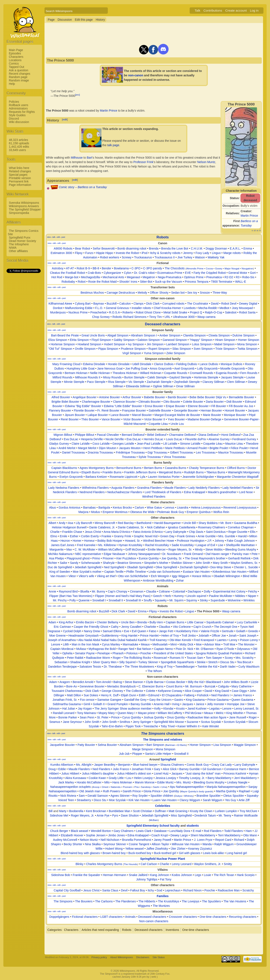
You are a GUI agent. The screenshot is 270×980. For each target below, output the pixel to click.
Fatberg (189, 695)
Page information (20, 185)
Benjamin (124, 765)
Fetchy (252, 591)
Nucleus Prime (78, 312)
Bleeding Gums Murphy (241, 549)
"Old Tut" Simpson (60, 349)
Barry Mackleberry (220, 778)
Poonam (128, 787)
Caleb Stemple (157, 377)
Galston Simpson (149, 340)
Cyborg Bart (83, 304)
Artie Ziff (244, 800)
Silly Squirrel (127, 662)
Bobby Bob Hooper (110, 541)
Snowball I (99, 600)
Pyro (115, 815)
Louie (207, 875)
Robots (163, 237)
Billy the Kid (196, 682)
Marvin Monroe (145, 782)
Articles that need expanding (100, 930)
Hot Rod (57, 277)
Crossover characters (183, 917)
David (215, 304)
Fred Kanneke (86, 545)
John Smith (203, 563)
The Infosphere (19, 244)
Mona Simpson (247, 344)
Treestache (151, 726)
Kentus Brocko (122, 508)
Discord (14, 119)
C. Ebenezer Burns (151, 686)
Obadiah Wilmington (227, 576)
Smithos (125, 722)
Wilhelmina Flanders (95, 488)
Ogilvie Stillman (163, 386)
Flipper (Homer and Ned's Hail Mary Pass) (123, 596)
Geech (157, 596)
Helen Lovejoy (143, 778)
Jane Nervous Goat (110, 369)
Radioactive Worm (98, 658)
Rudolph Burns (194, 472)
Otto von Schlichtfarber (133, 576)
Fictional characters (85, 917)
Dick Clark (153, 304)
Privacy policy (99, 957)
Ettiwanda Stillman (138, 386)
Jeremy (188, 253)
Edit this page (84, 20)
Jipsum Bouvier (75, 415)
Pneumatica (214, 277)
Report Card (223, 840)
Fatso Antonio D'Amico (148, 532)
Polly (73, 600)
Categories (54, 930)
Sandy (74, 563)
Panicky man (240, 554)
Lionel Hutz (161, 773)
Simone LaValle (190, 444)
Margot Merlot (87, 448)
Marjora (83, 512)
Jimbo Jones (117, 835)
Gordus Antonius (70, 508)
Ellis (253, 532)
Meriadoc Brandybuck (121, 686)
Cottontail (179, 591)
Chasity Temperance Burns (207, 468)
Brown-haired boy (114, 853)
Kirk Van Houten (139, 800)
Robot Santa (247, 312)
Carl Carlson (149, 864)
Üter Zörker (178, 849)
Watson (200, 257)
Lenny (233, 640)
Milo (107, 782)
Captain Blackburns (64, 468)
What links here (19, 168)
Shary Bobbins (208, 523)
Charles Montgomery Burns (104, 864)
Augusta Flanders (123, 488)
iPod (144, 253)
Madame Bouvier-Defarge (204, 419)
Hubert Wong (114, 849)
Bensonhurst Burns (129, 468)
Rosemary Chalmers (212, 527)
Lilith (66, 644)
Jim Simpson (155, 344)
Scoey (229, 658)
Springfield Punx (20, 238)
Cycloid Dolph (72, 631)
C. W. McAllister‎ (85, 549)
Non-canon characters (154, 921)
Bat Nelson (144, 649)
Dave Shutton (130, 815)
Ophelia (67, 653)
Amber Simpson (170, 335)
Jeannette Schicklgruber (198, 477)
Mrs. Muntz (184, 782)
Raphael (244, 791)
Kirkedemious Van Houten (229, 572)
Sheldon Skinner (182, 563)
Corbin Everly (90, 536)
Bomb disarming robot (132, 248)
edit (65, 119)
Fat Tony (166, 879)
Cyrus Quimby (132, 717)
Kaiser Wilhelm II (188, 726)
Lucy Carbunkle (247, 622)
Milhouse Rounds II (88, 377)
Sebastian (61, 662)
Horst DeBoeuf (231, 435)
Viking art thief (106, 576)
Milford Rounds (62, 377)
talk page (113, 145)
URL (167, 317)
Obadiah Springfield (140, 567)
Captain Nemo (163, 649)
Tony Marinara (86, 713)
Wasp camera (206, 317)
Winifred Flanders (154, 497)
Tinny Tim (155, 317)
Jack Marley (66, 782)
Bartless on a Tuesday (92, 187)
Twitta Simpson (247, 349)
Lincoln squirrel (196, 596)
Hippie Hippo (105, 253)
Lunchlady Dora (180, 831)
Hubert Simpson (115, 344)
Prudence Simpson (133, 349)
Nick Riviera (68, 796)
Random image (19, 80)
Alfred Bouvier (61, 397)
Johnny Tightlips (147, 879)
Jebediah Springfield (88, 567)
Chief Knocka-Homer (167, 308)
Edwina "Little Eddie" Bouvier (123, 406)
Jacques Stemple (232, 377)
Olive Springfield (166, 567)
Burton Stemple (134, 377)
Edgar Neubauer (114, 554)
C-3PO (136, 268)
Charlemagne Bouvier (96, 402)
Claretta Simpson (194, 335)
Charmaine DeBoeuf (183, 435)
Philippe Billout (85, 435)
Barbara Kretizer (96, 477)
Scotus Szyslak (211, 722)
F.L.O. (99, 308)
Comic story (67, 187)
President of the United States (173, 653)
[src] (78, 95)
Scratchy (248, 890)
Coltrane (164, 591)
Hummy (179, 596)
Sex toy (192, 293)
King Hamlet (129, 636)
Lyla (143, 477)
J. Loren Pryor (203, 840)
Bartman (170, 745)
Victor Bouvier (132, 419)
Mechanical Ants (113, 277)
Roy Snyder (140, 796)
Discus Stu (227, 662)
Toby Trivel (168, 726)
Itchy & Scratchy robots (165, 253)
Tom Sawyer (214, 658)
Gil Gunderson (212, 769)
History (100, 20)
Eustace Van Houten (196, 572)
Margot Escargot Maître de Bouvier (177, 415)
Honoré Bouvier (235, 410)
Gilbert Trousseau (182, 452)
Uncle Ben (128, 622)
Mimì (174, 644)
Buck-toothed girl (165, 853)
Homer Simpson (248, 340)
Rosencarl (160, 658)
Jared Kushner (197, 709)
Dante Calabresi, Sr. (131, 527)
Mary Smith (220, 563)
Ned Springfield (114, 567)
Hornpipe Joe (236, 704)
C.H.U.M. (197, 248)
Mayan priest (146, 713)
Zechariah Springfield (194, 567)
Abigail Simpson (118, 335)
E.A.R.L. (235, 248)
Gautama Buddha (246, 523)
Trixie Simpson (225, 349)
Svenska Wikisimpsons (24, 203)
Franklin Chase (72, 532)
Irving (176, 704)
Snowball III (133, 600)
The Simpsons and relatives (163, 740)
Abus (53, 508)
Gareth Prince (132, 791)
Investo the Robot (127, 253)
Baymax (99, 304)
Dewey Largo (179, 835)
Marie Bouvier (212, 415)
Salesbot (231, 312)
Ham (249, 831)
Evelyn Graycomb (71, 477)
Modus (96, 512)
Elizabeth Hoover (72, 835)
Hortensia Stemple (206, 377)
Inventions (172, 930)
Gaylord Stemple (180, 377)
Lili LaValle (170, 444)
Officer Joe (219, 636)
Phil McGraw (193, 713)
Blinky (79, 864)
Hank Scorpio (246, 875)
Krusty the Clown (201, 811)
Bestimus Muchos (92, 293)
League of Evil (206, 545)
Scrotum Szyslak (235, 722)
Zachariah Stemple (159, 382)
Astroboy (58, 268)
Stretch (213, 662)
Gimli (87, 704)
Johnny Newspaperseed (144, 554)
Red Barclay (126, 523)
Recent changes (20, 74)
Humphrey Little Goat (81, 369)
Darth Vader (228, 667)
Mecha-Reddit (207, 308)
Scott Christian (142, 811)
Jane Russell (238, 717)
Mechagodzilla (90, 277)
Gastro (179, 700)
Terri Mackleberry (229, 835)
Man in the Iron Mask (86, 644)
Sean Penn (87, 717)
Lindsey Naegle (237, 782)
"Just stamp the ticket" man (203, 773)
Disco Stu (100, 800)
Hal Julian (69, 709)
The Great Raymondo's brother (205, 558)
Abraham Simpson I (144, 335)
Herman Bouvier (211, 410)
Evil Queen (139, 631)
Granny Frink (122, 536)
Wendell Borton (101, 831)
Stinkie (201, 662)
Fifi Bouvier (219, 406)
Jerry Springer (142, 722)
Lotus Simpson (202, 344)
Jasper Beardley (105, 765)
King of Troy (165, 667)
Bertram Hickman (76, 373)
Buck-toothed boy (140, 853)
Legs (198, 875)
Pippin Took (133, 726)
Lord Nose (246, 492)
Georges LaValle (123, 444)
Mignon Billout (63, 435)
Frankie (106, 536)
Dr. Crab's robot (144, 273)
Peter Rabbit (75, 658)
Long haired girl (237, 853)
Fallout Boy (138, 890)
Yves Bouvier (176, 419)
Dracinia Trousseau (101, 452)
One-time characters (213, 917)
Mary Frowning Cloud (66, 364)
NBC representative (88, 554)
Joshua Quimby (154, 717)
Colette (151, 691)
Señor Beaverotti (104, 248)
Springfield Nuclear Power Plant (163, 859)
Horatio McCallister (89, 782)
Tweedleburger (185, 667)
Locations (15, 60)
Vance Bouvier (111, 419)
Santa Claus (110, 890)
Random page (18, 77)
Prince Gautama (218, 700)
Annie (53, 591)
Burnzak (210, 686)
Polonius (132, 653)
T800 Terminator (222, 282)
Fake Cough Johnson (241, 541)
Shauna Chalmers (172, 765)
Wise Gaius (154, 508)
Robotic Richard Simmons (130, 317)
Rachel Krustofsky (157, 545)
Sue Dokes (91, 695)
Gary (157, 769)
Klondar (168, 709)
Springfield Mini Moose (169, 722)
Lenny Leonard (182, 864)
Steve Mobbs (214, 549)
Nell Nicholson (110, 840)
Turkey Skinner (148, 662)
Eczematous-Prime (170, 273)
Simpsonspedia (19, 213)
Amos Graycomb (161, 369)
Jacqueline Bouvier (62, 745)
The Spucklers (211, 901)
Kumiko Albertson (62, 765)
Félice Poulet (239, 448)
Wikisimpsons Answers (24, 206)
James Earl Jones (63, 545)
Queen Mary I (126, 713)
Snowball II (116, 600)
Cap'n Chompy (117, 591)
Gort (253, 273)
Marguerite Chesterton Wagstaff (238, 477)
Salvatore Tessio (90, 667)
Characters (16, 57)
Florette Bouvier (84, 410)
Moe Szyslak (117, 800)
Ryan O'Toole (225, 649)
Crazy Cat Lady (221, 765)
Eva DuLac (71, 439)
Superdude (218, 600)
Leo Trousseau (206, 452)
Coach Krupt (160, 835)
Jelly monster (216, 704)
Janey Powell (163, 840)
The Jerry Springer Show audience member (123, 709)
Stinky (204, 600)
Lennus (169, 508)
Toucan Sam (195, 658)
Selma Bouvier (107, 745)
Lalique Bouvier (98, 415)
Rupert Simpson (159, 349)
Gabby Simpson (124, 340)
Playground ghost (78, 558)
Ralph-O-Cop (213, 312)
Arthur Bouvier (132, 397)
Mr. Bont (226, 523)
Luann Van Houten (165, 800)
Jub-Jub (124, 754)
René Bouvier (70, 419)
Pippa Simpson (108, 349)
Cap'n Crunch (202, 627)
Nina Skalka (93, 844)
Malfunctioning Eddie (79, 308)
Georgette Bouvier (186, 410)
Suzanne (192, 722)
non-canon (136, 75)
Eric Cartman (62, 627)
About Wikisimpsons (121, 957)
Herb (168, 596)
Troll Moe (229, 644)
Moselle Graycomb (233, 369)
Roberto (128, 312)
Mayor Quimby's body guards (196, 791)
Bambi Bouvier (177, 397)
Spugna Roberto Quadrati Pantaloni (219, 653)
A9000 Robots (63, 248)
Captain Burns (175, 622)
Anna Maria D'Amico (117, 532)
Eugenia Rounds (227, 373)
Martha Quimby (226, 791)
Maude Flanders (175, 488)
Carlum (139, 508)
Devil (124, 890)
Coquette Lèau (158, 424)
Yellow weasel (134, 849)
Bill (51, 811)
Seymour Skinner (115, 844)
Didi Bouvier (234, 402)
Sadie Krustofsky (183, 545)
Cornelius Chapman (241, 527)
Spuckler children (162, 796)
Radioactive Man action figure (207, 717)
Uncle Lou (177, 424)
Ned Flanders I (221, 695)
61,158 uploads (19, 143)
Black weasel (80, 831)
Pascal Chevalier (108, 435)
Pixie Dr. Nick (184, 649)
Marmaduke (130, 644)
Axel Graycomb (184, 369)
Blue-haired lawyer (145, 765)
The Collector (134, 691)
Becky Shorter (73, 844)
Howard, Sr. (133, 541)
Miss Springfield (181, 815)
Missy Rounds (112, 377)
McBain (154, 820)
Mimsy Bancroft (105, 523)
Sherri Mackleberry (203, 835)
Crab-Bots (94, 273)
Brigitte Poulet (219, 448)
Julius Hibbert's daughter (98, 773)
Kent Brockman (96, 811)
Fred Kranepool (204, 640)
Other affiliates (18, 251)
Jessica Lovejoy (166, 778)
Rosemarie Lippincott (124, 477)
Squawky (161, 600)
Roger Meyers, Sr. (180, 549)
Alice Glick (170, 769)
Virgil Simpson (132, 353)
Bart (89, 158)
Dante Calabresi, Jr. (102, 527)
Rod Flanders (213, 831)
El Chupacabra (172, 695)
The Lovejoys (191, 901)
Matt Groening (178, 811)
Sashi (156, 787)
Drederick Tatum (205, 815)
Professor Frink (143, 162)
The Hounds (131, 864)
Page (51, 20)
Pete (254, 554)
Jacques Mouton (130, 448)
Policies (14, 102)
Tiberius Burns (216, 472)
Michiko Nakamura (60, 554)
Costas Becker (176, 682)
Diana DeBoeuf (209, 435)
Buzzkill (111, 304)
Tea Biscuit (244, 662)
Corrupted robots (173, 304)
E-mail (197, 831)
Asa (70, 523)
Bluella (85, 591)
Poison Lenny (249, 640)
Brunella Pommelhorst (137, 840)
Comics (14, 63)
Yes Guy (231, 800)
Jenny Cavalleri (131, 627)
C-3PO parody (152, 268)
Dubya (178, 796)
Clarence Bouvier (124, 402)
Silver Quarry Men (105, 662)
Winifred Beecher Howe (159, 541)
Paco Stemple (96, 382)
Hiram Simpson (225, 340)
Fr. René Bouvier (108, 410)
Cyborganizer (112, 273)
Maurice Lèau (234, 444)
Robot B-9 (83, 268)
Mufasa (81, 649)
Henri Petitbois (153, 448)
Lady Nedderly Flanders (204, 488)
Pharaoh (118, 653)
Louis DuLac (174, 439)
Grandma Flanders (149, 488)
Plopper (137, 754)
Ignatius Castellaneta (182, 527)
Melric (220, 713)
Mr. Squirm (177, 600)
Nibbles (240, 596)
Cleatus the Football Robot (67, 273)
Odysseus (243, 649)
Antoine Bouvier (110, 397)
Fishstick (203, 695)
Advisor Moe (212, 644)
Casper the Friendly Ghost (91, 627)
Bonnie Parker (68, 717)
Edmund (154, 695)
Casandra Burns (176, 468)
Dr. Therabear (113, 667)
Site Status (159, 957)
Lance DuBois (209, 364)
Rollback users (19, 105)
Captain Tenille (114, 572)
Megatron (149, 277)
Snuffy (148, 600)
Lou (129, 778)
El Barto (182, 745)
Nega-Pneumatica (170, 277)
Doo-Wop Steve (221, 567)
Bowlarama (121, 268)
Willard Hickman (151, 373)
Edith (142, 695)
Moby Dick (186, 644)
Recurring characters (243, 917)
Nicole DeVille (115, 439)
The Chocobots (175, 268)
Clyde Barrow (155, 682)
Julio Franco (121, 769)
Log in (254, 10)
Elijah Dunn (129, 695)
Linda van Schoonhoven (164, 572)
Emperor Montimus (115, 512)
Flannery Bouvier (60, 410)
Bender (106, 268)
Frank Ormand (193, 554)
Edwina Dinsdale (94, 364)
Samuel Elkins (112, 631)
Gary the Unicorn (160, 700)
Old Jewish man (90, 791)
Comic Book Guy (198, 765)
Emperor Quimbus (199, 512)
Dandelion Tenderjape (62, 667)
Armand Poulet (197, 448)
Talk (198, 10)
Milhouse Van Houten (186, 844)
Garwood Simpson (175, 340)
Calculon (125, 304)
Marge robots (232, 253)
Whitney (189, 796)
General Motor (238, 273)
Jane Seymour (72, 722)
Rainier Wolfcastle (246, 815)
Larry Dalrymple (176, 532)
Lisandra (183, 508)
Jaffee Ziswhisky (157, 849)
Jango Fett (166, 631)
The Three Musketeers (140, 667)
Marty (63, 811)
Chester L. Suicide (246, 567)
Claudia (151, 591)
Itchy (151, 890)
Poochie (146, 653)
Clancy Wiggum (190, 800)
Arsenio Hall (161, 704)
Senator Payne (85, 653)
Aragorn (65, 682)
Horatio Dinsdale (119, 364)
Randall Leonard (64, 713)
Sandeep (146, 787)
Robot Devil (229, 304)
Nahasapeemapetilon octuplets (70, 787)
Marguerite (57, 549)
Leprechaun (173, 890)
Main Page (16, 50)
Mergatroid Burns (170, 472)
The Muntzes (161, 906)
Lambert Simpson (178, 344)
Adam (52, 622)
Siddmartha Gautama (67, 704)
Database (160, 831)
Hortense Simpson (63, 344)
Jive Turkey (185, 257)
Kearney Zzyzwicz (200, 849)
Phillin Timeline (136, 572)
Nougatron (247, 268)
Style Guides (17, 115)
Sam (82, 796)
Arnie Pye (103, 815)
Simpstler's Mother (156, 563)
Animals (130, 917)
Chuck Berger (59, 831)
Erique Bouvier (175, 406)
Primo (96, 558)
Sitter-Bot (146, 282)
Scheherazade (90, 563)
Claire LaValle (81, 444)
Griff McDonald (135, 549)
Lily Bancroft (84, 523)
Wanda (207, 844)
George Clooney (112, 691)
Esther (74, 536)
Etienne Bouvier (198, 406)
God (159, 890)
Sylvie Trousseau (150, 457)
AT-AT (70, 268)
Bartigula (104, 508)
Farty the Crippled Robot (210, 273)
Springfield (168, 759)
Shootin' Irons (128, 282)
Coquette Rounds (176, 373)
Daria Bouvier (215, 402)
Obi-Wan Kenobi (180, 640)
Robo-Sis (248, 277)
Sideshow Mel (59, 815)
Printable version (20, 178)
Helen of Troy (170, 636)
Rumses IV (177, 658)
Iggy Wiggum (181, 576)
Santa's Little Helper (158, 754)
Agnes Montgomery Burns (97, 468)
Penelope (103, 653)
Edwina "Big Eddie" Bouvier (83, 406)
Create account (236, 10)
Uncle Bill (190, 523)
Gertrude (227, 631)
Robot (82, 282)
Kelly (157, 709)
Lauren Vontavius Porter (164, 477)
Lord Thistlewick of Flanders (163, 492)
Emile (64, 536)
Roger (117, 658)
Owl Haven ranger (217, 554)
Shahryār (109, 563)
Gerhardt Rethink (239, 558)
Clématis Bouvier (150, 402)
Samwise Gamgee (109, 700)
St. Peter (103, 717)
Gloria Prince (152, 791)
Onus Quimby (176, 717)
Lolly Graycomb (207, 369)
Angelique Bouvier (85, 397)
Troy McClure (248, 811)
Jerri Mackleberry (245, 778)
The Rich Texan (224, 875)
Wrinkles (249, 600)
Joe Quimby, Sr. (172, 558)
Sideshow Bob (61, 875)
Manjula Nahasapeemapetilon (226, 787)
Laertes (222, 640)
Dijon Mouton (108, 448)
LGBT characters (111, 917)
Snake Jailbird (138, 875)
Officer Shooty (159, 293)
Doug (52, 769)
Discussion (65, 20)
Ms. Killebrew (107, 545)
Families (163, 896)
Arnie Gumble (207, 536)
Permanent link (19, 181)
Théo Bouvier (90, 419)
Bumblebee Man (120, 811)
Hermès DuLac (153, 439)
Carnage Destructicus (121, 293)
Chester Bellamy (107, 622)
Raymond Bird (68, 591)
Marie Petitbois (175, 448)
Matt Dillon (74, 695)
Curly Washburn (249, 667)
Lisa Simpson (222, 745)
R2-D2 (229, 277)
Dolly (207, 591)
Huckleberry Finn (187, 631)
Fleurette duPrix (195, 439)
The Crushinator (198, 304)
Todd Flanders (234, 831)
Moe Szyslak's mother (87, 572)
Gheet (105, 787)
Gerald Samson (98, 796)
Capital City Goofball (67, 890)
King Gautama (195, 700)
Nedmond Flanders (92, 492)
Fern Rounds (249, 373)
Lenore (56, 644)
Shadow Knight (80, 662)
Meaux (145, 644)
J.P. (209, 541)
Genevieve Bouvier (92, 686)
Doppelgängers (59, 917)
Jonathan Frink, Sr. (65, 700)
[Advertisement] (23, 337)
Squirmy (192, 600)
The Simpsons (63, 901)
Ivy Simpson (136, 344)
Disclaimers (143, 957)
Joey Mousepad (242, 308)
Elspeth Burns (91, 472)
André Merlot (67, 448)
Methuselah (160, 644)
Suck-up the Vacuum (168, 282)
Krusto (180, 709)
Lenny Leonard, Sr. (247, 709)
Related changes (20, 171)
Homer (77, 541)
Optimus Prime (194, 277)
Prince (115, 717)
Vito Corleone (182, 627)
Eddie (62, 769)
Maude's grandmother (222, 492)
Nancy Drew (92, 631)
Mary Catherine (242, 686)
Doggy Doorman (216, 248)
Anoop (96, 787)
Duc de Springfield (60, 567)
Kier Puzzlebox (126, 558)
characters (163, 734)
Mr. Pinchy (60, 600)
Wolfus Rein (221, 512)
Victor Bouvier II (155, 419)
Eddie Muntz (165, 782)
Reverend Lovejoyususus (240, 508)
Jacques (188, 704)
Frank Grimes (186, 536)
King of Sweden (60, 572)
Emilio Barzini (85, 622)
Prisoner (108, 558)
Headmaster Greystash (84, 636)
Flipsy (79, 253)
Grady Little (116, 778)
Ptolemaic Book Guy (171, 512)
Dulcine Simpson (244, 335)
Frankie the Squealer (86, 875)
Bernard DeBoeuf (133, 435)
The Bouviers (84, 901)
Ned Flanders (101, 769)
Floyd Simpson (101, 340)
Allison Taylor (160, 844)
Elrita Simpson (79, 340)
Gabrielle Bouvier (160, 410)
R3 (238, 277)
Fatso (153, 631)
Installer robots (141, 308)
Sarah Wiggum (213, 800)
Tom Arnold (103, 682)
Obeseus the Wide (142, 512)
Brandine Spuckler (209, 796)
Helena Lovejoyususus (206, 508)
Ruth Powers (111, 791)
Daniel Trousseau (74, 452)
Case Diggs (239, 691)
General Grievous (117, 308)
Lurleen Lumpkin (226, 811)
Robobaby (68, 282)
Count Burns (174, 686)
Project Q (196, 312)
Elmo (54, 536)
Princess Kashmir (235, 773)
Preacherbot (98, 312)
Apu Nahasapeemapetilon (187, 787)
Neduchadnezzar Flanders (125, 492)
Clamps (138, 304)
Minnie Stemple (74, 382)
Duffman (160, 811)
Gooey (219, 268)
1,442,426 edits (19, 147)
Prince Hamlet (149, 636)
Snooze (205, 293)
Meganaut (133, 277)
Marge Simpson (143, 749)
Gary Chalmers (124, 831)
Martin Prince (249, 216)
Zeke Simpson (176, 353)
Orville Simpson (85, 349)
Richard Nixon (192, 890)
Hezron (65, 541)
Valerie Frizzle (210, 631)
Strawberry (84, 800)
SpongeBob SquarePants (177, 662)
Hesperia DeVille (92, 439)
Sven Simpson (203, 349)
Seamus (55, 722)
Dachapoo (194, 591)
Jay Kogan (85, 709)
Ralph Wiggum (224, 844)
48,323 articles (18, 140)
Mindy (199, 549)
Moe (199, 644)
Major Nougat (232, 268)
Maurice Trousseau (231, 452)
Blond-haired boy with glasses (80, 853)
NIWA (13, 248)
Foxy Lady (202, 253)
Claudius (165, 627)
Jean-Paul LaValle (149, 444)
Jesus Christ (93, 532)
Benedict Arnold (83, 682)
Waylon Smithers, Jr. (208, 864)
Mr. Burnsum (194, 686)
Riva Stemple (117, 382)
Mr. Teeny (225, 815)
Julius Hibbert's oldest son (134, 773)
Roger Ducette (238, 532)
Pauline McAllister (221, 596)
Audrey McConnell (65, 840)
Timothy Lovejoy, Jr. (192, 778)
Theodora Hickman (125, 373)
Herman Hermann (114, 875)
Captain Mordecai (62, 649)
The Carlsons (104, 901)
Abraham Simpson (132, 745)
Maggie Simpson (245, 745)
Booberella (76, 811)
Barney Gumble (141, 704)
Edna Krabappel (194, 492)
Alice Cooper (193, 691)
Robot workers (109, 257)
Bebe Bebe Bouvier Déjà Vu (208, 397)
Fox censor (87, 700)
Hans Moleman (122, 782)
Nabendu (116, 787)
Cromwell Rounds (201, 373)
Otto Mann (250, 835)
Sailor (63, 563)
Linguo (216, 253)
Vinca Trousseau (175, 457)
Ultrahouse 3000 (184, 317)
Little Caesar (195, 622)
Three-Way (220, 293)
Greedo (253, 631)
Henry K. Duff (110, 695)
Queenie (84, 600)
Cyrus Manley (111, 644)
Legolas (214, 709)
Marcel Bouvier (142, 415)
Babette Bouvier (155, 397)
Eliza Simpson (58, 340)
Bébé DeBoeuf (157, 435)
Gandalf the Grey (135, 700)
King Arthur (66, 622)
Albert (52, 523)
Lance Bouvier (120, 415)
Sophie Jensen (96, 835)
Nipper (252, 596)
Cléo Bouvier (172, 402)
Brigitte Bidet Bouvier (65, 402)
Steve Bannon (134, 682)
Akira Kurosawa (76, 778)
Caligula (223, 686)
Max (69, 549)
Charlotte (150, 627)
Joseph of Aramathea (62, 640)
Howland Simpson (90, 344)
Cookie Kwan (97, 778)
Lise (221, 545)
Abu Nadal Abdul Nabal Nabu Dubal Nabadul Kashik (113, 640)
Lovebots (190, 308)
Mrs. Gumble (227, 536)
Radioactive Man (229, 890)
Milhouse (77, 158)
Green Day (167, 536)
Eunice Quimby (149, 558)
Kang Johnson (160, 875)
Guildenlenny (110, 636)
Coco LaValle (101, 444)
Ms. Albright (84, 765)
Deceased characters (163, 324)
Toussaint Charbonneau (67, 691)
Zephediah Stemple (187, 382)
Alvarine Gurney (219, 439)
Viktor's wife (86, 576)
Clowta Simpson (219, 335)
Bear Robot (83, 248)
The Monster (246, 644)
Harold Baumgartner (167, 523)
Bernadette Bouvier (242, 397)
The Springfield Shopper (25, 209)
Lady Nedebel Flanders (238, 488)
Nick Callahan (156, 527)
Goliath (241, 631)
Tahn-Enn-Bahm (112, 726)
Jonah (233, 636)
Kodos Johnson (182, 875)
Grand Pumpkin (118, 704)
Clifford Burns (236, 468)
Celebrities (163, 806)
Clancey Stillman (213, 382)
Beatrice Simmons (130, 563)
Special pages (18, 175)
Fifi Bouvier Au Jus (241, 406)
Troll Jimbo (189, 636)
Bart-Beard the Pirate (65, 335)
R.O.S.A (114, 312)
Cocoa (209, 268)
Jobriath (204, 636)
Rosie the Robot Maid (102, 282)
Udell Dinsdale (142, 364)
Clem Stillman (236, 382)
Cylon (128, 273)
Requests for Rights (22, 112)
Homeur (89, 541)
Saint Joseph (248, 636)
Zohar (180, 580)
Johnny (219, 541)
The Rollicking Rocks (137, 658)
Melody (142, 293)
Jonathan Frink (141, 769)
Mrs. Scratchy (245, 658)
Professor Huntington (191, 541)
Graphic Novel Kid (146, 536)
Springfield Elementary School (148, 826)
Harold (242, 536)
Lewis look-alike (214, 853)
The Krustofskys (169, 901)
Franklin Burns (112, 472)
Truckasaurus (143, 257)
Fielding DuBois (186, 364)
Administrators (18, 108)
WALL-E (241, 282)
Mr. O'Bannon (205, 649)
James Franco (243, 695)
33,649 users (17, 150)
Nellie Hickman (100, 373)
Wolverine (234, 600)
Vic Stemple (136, 382)
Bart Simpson (155, 745)
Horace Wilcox (201, 576)
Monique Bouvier (235, 415)
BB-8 (96, 268)
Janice (200, 704)
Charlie (55, 532)
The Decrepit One (226, 627)
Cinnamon (137, 591)
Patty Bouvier (86, 745)
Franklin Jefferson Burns (140, 472)
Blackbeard (214, 682)
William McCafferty (110, 549)
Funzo (89, 253)
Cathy (115, 627)
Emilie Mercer (157, 549)
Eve (127, 631)
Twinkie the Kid (207, 667)
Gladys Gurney (59, 444)
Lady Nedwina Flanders (64, 488)
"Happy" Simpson (201, 340)
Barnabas (89, 508)
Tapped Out (16, 67)
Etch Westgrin (160, 576)
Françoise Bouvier (134, 410)
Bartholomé (144, 523)
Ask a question (19, 70)
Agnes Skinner (120, 796)
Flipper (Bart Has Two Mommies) (71, 596)
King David (222, 691)
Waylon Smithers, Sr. (244, 563)
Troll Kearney (158, 640)
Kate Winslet (211, 726)
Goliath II (99, 704)
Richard (239, 840)
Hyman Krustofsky (131, 545)
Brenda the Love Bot (175, 248)
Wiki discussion (19, 122)
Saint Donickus (216, 532)
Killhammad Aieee (60, 304)
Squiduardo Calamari (220, 622)
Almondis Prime (195, 268)
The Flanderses (126, 901)
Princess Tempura (197, 282)
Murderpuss (58, 312)
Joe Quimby (171, 791)
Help (12, 84)
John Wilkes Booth (236, 682)
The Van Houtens (235, 901)
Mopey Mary (107, 713)
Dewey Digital (248, 304)
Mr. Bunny (98, 591)
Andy (62, 523)
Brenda (154, 248)
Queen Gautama (242, 700)
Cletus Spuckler (234, 796)
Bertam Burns (153, 468)
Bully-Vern (156, 622)
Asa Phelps (56, 558)
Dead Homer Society (22, 241)
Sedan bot (178, 293)
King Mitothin (235, 713)
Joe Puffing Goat (136, 369)
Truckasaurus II (165, 257)
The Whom (155, 671)
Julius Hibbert (70, 773)
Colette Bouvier (193, 402)
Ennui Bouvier (154, 406)
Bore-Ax (72, 686)
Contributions (213, 10)
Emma (248, 248)
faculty (175, 826)
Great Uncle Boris (93, 335)
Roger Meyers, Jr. (82, 815)
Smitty (228, 864)
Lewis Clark (144, 831)
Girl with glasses (190, 853)
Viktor (72, 576)
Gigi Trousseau (157, 452)
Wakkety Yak (216, 257)
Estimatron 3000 (61, 253)
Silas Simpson (182, 349)
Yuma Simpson (154, 353)
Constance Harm (235, 769)
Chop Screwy (101, 317)
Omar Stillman (185, 386)
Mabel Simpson (225, 344)
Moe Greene (58, 636)
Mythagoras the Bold (102, 649)
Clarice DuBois (164, 364)
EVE (188, 273)
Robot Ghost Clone (148, 312)
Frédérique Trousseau (130, 452)
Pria (137, 787)
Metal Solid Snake (175, 312)
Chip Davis (196, 532)
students (193, 826)
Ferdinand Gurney (244, 439)
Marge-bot (72, 277)
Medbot (224, 308)
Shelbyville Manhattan (240, 545)
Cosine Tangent (139, 844)
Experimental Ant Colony (229, 591)
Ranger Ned (126, 649)
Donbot (58, 308)
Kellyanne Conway (170, 691)
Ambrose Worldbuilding (158, 580)
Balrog (117, 682)
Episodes (15, 53)
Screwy (127, 257)
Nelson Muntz (206, 162)
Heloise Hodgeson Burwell (69, 527)
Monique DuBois (232, 364)
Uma (164, 787)
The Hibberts (147, 901)
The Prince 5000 (208, 611)
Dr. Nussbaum (172, 554)
